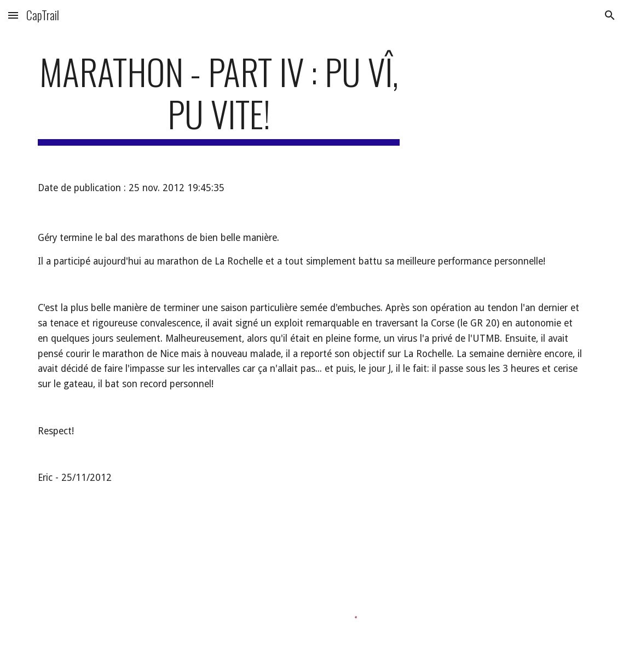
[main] (219, 98)
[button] (13, 15)
